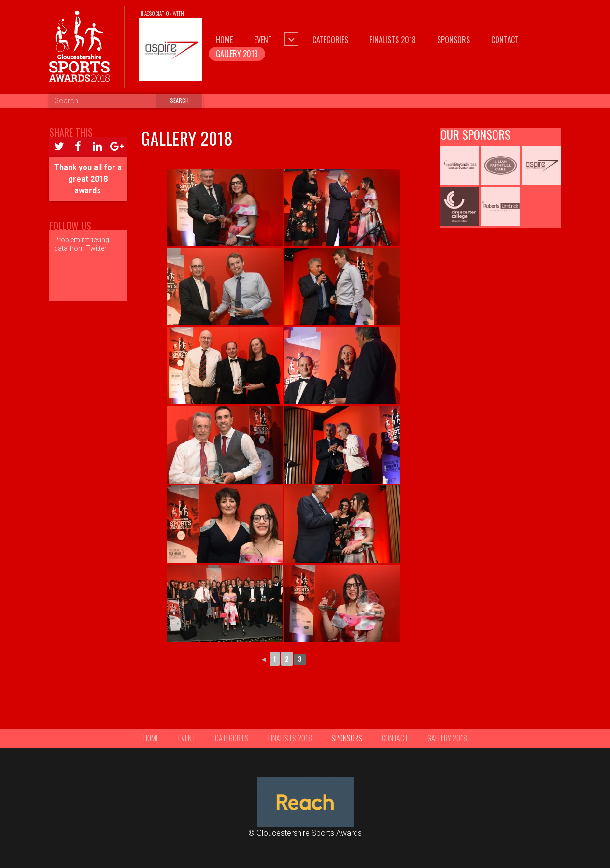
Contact (505, 40)
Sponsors (454, 40)
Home (224, 40)
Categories (330, 40)
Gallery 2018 (237, 54)
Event (263, 40)
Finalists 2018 (393, 40)
